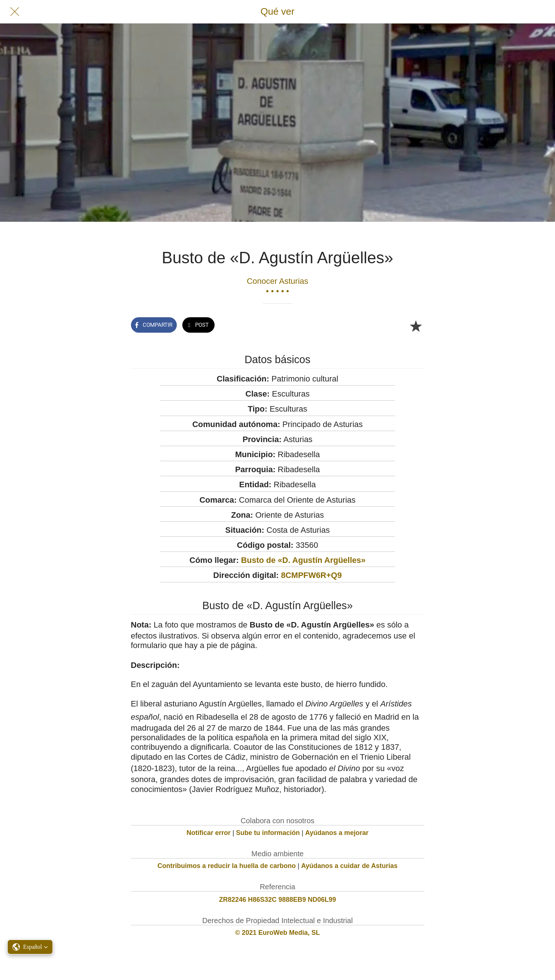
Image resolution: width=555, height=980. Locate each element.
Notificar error (209, 833)
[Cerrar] (15, 12)
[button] (30, 947)
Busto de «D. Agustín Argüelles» (303, 560)
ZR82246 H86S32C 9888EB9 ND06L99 (277, 900)
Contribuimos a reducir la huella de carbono (227, 866)
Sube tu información (268, 833)
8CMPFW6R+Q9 (311, 575)
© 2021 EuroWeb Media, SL (277, 933)
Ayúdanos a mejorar (337, 833)
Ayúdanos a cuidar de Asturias (349, 866)
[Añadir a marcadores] (416, 326)
